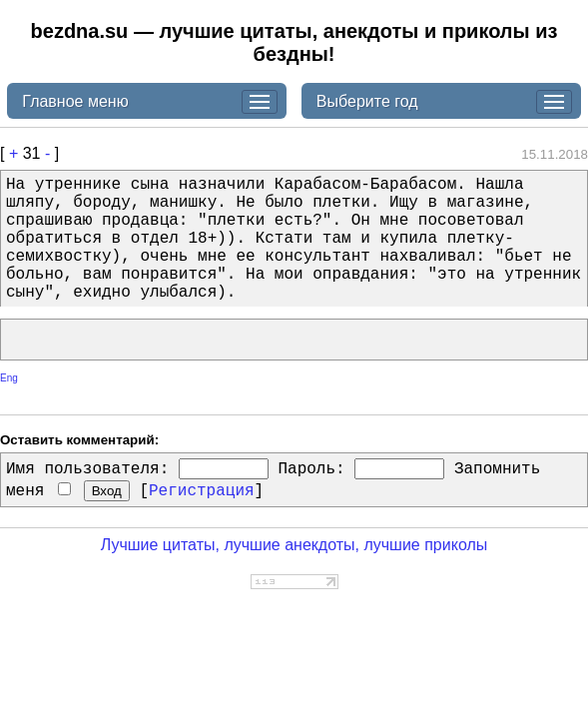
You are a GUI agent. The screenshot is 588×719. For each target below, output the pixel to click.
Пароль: (311, 469)
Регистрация (202, 491)
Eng (9, 378)
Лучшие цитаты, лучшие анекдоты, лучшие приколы (294, 545)
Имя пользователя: (87, 469)
